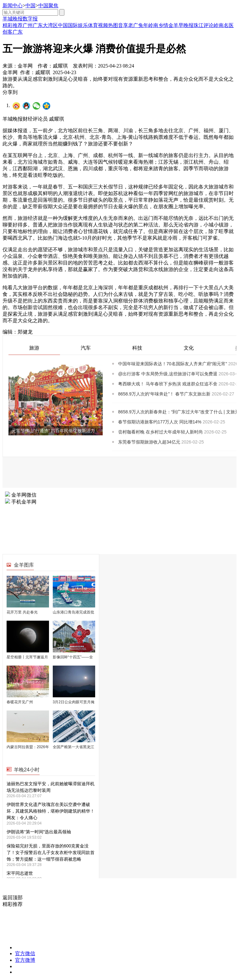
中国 (30, 5)
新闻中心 (13, 5)
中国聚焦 (48, 5)
